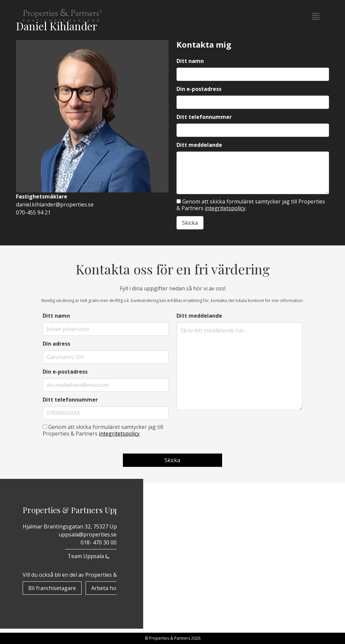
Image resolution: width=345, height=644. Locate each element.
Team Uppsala (91, 556)
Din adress (56, 344)
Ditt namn (190, 61)
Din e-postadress (199, 89)
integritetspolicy (225, 208)
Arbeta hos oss (110, 588)
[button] (316, 16)
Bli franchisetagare (52, 588)
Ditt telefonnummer (204, 117)
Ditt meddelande (199, 145)
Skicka (190, 223)
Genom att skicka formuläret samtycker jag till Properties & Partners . (251, 205)
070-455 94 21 (33, 212)
